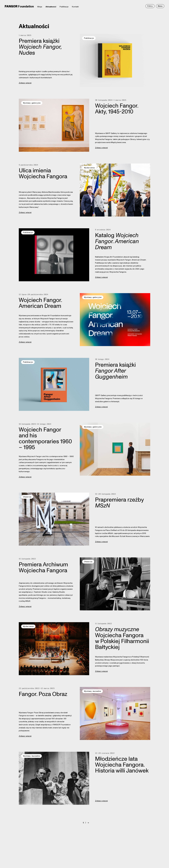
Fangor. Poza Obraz (43, 694)
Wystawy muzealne (92, 691)
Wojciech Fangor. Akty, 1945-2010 (117, 109)
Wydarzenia (89, 168)
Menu (160, 6)
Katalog (117, 241)
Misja (40, 7)
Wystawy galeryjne (32, 103)
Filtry (150, 6)
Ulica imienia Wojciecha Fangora (43, 174)
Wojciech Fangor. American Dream (40, 303)
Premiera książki (40, 47)
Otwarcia (27, 497)
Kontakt (75, 7)
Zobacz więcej (25, 83)
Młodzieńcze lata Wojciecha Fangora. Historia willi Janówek (122, 765)
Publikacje (64, 7)
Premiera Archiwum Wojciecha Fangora (43, 568)
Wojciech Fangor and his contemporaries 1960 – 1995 (45, 439)
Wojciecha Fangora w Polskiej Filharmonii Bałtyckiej (122, 638)
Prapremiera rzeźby (119, 503)
